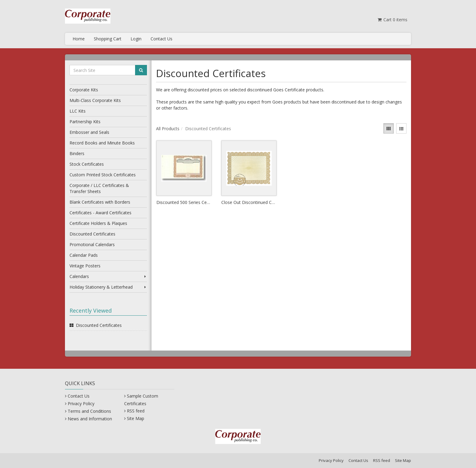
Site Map (136, 418)
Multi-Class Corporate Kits (95, 100)
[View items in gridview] (389, 128)
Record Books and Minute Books (102, 143)
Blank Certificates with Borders (100, 202)
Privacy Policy (81, 404)
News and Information (90, 419)
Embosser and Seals (89, 132)
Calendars (108, 276)
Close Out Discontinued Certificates (249, 202)
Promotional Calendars (92, 244)
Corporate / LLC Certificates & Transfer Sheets (99, 188)
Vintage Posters (85, 266)
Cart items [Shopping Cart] (392, 20)
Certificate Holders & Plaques (98, 223)
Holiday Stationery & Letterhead (108, 287)
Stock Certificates (87, 164)
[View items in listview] (401, 128)
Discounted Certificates (92, 234)
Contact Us (161, 39)
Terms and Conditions (89, 411)
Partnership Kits (85, 122)
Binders (77, 153)
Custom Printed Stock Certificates (103, 175)
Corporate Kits (84, 90)
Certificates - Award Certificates (100, 213)
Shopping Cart (108, 39)
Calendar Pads (84, 255)
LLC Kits (78, 111)
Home (79, 39)
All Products (168, 129)
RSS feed (136, 411)
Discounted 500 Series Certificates (184, 202)
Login (136, 39)
